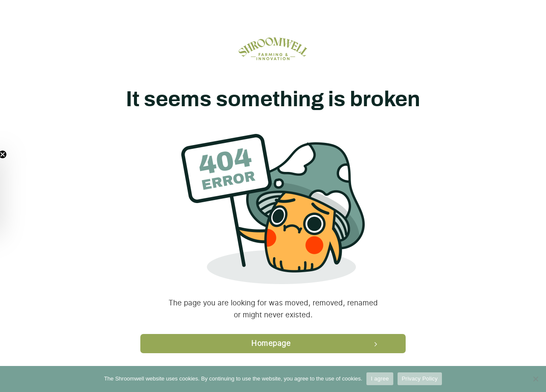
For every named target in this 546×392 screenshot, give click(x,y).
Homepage (271, 343)
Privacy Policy (420, 379)
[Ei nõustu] (535, 379)
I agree (380, 379)
